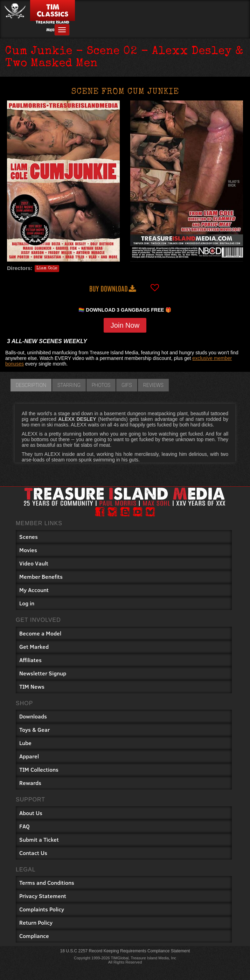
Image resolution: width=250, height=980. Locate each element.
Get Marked (34, 647)
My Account (34, 590)
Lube (25, 743)
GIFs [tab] (127, 385)
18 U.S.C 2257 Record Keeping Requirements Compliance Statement (125, 951)
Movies (28, 550)
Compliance (34, 936)
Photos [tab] (101, 385)
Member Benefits (41, 576)
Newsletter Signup (43, 673)
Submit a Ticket (39, 839)
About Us (31, 813)
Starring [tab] (69, 385)
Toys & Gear (34, 729)
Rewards (30, 783)
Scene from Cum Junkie (125, 92)
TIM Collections (39, 769)
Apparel (29, 756)
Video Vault (34, 563)
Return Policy (36, 922)
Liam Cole (47, 269)
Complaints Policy (42, 909)
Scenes (29, 537)
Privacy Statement (43, 896)
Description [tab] (31, 385)
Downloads (33, 716)
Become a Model (40, 633)
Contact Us (33, 853)
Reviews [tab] (153, 385)
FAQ (25, 826)
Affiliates (30, 660)
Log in (27, 603)
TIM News (32, 686)
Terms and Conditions (47, 882)
